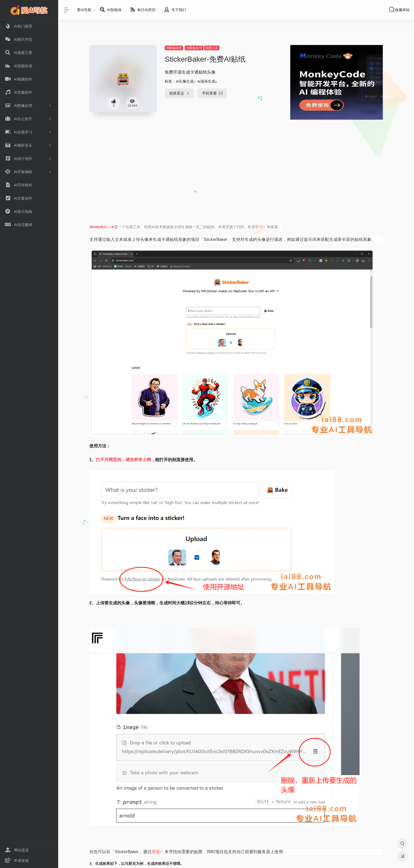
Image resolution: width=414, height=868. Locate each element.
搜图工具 (212, 48)
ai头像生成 (185, 81)
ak (105, 227)
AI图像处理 (174, 48)
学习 (259, 227)
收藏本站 (402, 10)
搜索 (156, 852)
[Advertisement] (236, 181)
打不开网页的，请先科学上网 (123, 460)
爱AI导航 (84, 10)
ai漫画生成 (206, 81)
